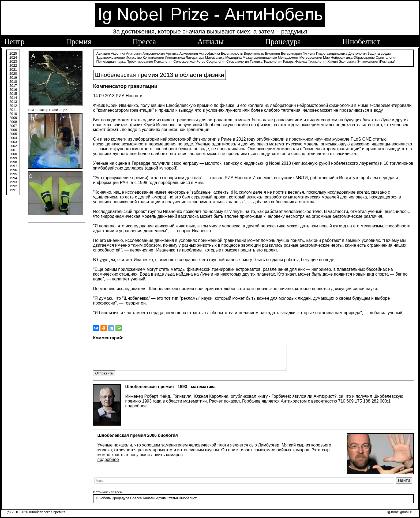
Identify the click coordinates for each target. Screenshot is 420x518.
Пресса (144, 42)
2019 (13, 77)
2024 (13, 57)
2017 (13, 85)
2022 (13, 65)
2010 (13, 113)
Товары (288, 61)
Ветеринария (291, 53)
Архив (161, 503)
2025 (13, 53)
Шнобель (103, 503)
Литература (195, 57)
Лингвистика (175, 57)
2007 (13, 125)
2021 (13, 69)
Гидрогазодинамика (332, 53)
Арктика (172, 53)
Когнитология (153, 57)
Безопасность (232, 53)
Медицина (233, 57)
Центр (14, 42)
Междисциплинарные (260, 57)
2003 (13, 141)
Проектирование (140, 61)
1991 (13, 189)
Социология (216, 61)
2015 (13, 93)
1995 (13, 173)
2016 (13, 89)
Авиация (103, 53)
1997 (13, 165)
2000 (13, 153)
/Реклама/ (387, 61)
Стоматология (238, 61)
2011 (13, 109)
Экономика (348, 61)
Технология (272, 61)
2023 (13, 61)
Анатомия (134, 53)
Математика (215, 57)
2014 (13, 97)
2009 (13, 117)
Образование (364, 57)
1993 (13, 181)
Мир (326, 57)
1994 (13, 177)
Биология (272, 53)
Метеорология (311, 57)
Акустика (118, 53)
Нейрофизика (342, 57)
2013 (13, 101)
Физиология (317, 61)
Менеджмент (288, 57)
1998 (13, 161)
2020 (13, 73)
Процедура (283, 42)
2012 (13, 105)
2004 (13, 137)
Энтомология (367, 61)
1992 (13, 185)
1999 (13, 157)
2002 (13, 145)
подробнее (136, 411)
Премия (79, 42)
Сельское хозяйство (189, 61)
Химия (333, 61)
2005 (13, 133)
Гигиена (309, 53)
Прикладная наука (111, 61)
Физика (301, 61)
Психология (163, 61)
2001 (13, 149)
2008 (13, 121)
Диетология (357, 53)
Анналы (211, 42)
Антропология (154, 53)
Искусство (134, 57)
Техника (256, 61)
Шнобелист (361, 42)
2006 (13, 129)
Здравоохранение (110, 57)
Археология (189, 53)
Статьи (172, 503)
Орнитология (386, 57)
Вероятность (254, 53)
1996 (13, 169)
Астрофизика (210, 53)
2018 (13, 81)
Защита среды (379, 53)
